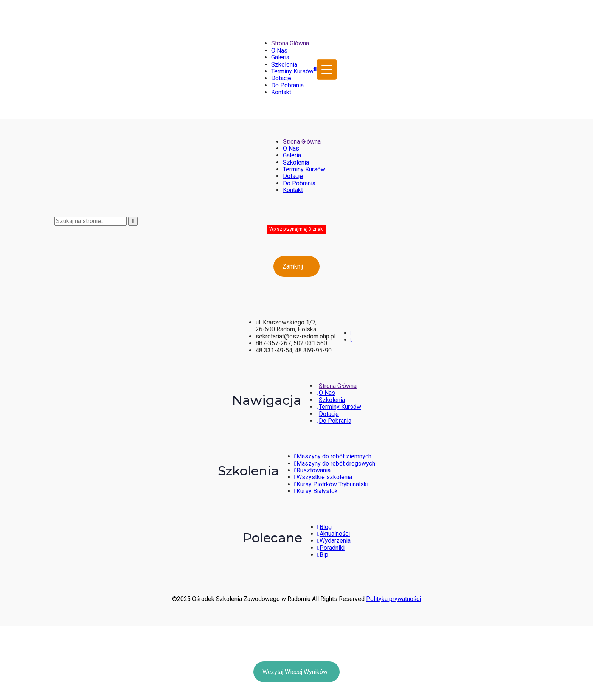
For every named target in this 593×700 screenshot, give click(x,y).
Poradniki (331, 548)
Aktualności (334, 534)
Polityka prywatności (394, 599)
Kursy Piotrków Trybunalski (331, 484)
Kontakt (281, 92)
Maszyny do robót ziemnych (333, 456)
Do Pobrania (287, 85)
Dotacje (281, 78)
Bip (323, 555)
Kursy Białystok (316, 491)
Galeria (280, 57)
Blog (324, 527)
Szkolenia (284, 64)
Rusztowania (312, 470)
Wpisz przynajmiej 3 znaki (296, 229)
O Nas (279, 50)
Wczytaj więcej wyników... (296, 672)
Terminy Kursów (292, 71)
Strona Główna (290, 43)
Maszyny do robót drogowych (335, 463)
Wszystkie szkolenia (323, 477)
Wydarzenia (334, 541)
